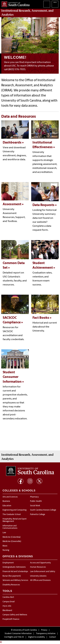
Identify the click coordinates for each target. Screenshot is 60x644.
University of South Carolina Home (15, 4)
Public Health (36, 501)
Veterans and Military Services (15, 580)
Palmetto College (38, 515)
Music (5, 546)
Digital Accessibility (36, 637)
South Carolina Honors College (43, 510)
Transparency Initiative (46, 634)
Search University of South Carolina (47, 4)
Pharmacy (34, 497)
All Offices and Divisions (40, 580)
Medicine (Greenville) (12, 541)
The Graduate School (12, 515)
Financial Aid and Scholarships (15, 572)
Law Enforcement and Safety (43, 572)
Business (6, 501)
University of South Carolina (25, 630)
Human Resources (38, 567)
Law (4, 533)
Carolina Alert (8, 597)
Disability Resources (11, 585)
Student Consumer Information (18, 634)
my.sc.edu (7, 606)
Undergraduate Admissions (14, 567)
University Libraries (38, 576)
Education (7, 506)
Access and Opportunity (40, 563)
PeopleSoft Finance (11, 619)
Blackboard (7, 611)
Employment (8, 563)
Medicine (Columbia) (12, 537)
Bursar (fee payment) (12, 576)
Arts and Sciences (10, 497)
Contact (53, 637)
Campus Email (9, 602)
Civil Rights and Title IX (14, 637)
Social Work (35, 506)
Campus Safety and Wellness (15, 615)
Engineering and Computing (14, 510)
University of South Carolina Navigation (55, 4)
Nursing (6, 550)
